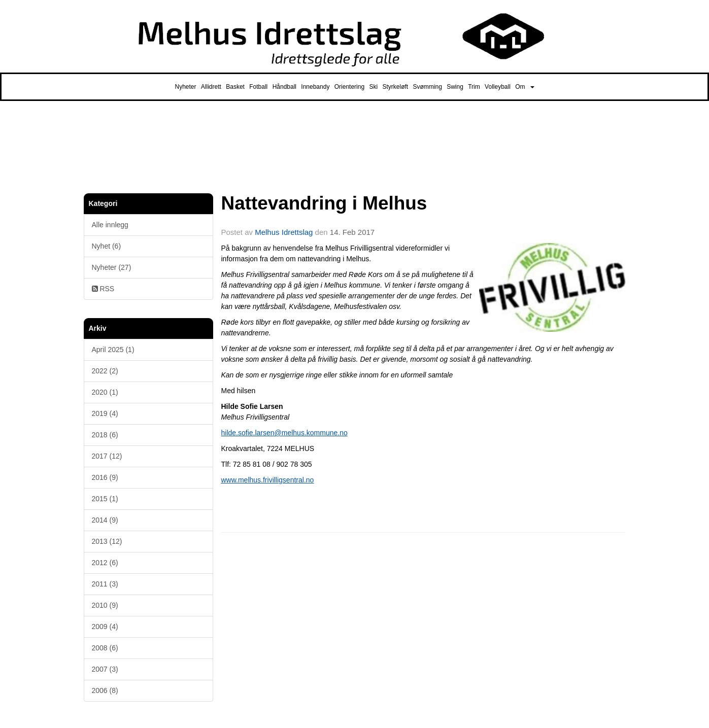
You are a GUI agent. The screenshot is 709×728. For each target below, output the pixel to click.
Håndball (284, 87)
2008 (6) (105, 648)
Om (525, 87)
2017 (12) (107, 456)
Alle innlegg (110, 225)
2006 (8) (105, 690)
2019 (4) (105, 413)
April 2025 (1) (113, 350)
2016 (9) (105, 477)
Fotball (258, 87)
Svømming (428, 87)
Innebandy (315, 87)
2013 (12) (107, 541)
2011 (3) (105, 584)
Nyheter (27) (112, 267)
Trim (474, 87)
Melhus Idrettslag (284, 232)
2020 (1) (105, 392)
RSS (103, 289)
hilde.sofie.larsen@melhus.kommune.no (284, 433)
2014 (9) (105, 520)
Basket (235, 87)
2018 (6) (105, 435)
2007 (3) (105, 669)
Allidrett (211, 87)
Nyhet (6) (107, 246)
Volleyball (498, 87)
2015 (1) (105, 499)
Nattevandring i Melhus (324, 203)
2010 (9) (105, 605)
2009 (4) (105, 627)
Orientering (349, 87)
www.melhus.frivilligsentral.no (268, 480)
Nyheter (185, 87)
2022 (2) (105, 371)
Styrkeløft (395, 87)
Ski (373, 87)
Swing (455, 87)
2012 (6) (105, 563)
